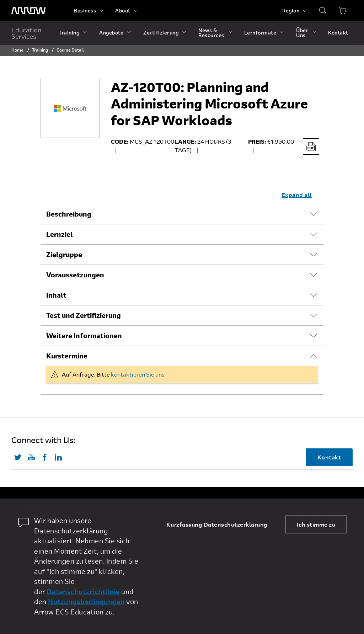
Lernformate (260, 33)
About (123, 10)
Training (69, 33)
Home (17, 50)
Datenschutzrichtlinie (83, 592)
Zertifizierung (161, 33)
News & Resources (211, 33)
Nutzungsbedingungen (86, 601)
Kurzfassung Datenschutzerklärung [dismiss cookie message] (217, 524)
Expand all (297, 195)
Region (291, 10)
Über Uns (302, 33)
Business (85, 10)
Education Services (26, 33)
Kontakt (338, 33)
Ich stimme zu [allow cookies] (316, 524)
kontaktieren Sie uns (138, 374)
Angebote (111, 33)
